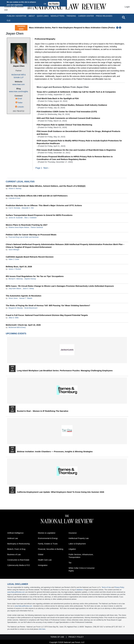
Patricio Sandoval (37, 228)
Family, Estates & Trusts (48, 544)
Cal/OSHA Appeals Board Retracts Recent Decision (30, 257)
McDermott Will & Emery (17, 328)
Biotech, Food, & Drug (16, 549)
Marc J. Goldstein (30, 218)
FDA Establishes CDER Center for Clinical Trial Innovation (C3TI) (67, 112)
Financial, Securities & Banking (51, 549)
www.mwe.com (19, 84)
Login (127, 7)
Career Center (86, 16)
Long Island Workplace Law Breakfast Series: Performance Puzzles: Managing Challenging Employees (65, 371)
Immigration (43, 565)
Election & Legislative (47, 533)
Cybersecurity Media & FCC (19, 565)
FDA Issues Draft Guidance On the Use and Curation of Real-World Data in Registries (76, 150)
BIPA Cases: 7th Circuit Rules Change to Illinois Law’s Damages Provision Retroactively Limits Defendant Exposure (60, 286)
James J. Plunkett (15, 269)
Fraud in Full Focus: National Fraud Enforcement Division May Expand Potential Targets (47, 315)
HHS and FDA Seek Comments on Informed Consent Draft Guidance (68, 118)
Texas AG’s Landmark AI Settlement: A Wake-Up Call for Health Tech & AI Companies (76, 92)
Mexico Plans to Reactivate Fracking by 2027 (27, 225)
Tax (70, 563)
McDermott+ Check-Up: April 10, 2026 (23, 325)
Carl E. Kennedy (14, 208)
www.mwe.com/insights (19, 91)
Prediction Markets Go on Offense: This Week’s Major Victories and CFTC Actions (44, 206)
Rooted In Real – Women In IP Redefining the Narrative (43, 411)
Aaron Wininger (14, 250)
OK (45, 4)
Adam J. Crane (14, 259)
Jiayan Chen (19, 66)
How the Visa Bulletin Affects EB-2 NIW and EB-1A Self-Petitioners (37, 196)
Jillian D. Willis (14, 318)
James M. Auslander (16, 218)
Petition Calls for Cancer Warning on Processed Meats (31, 235)
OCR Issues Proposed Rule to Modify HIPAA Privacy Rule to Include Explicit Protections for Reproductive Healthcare (79, 142)
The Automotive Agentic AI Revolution (24, 296)
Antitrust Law (13, 538)
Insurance (73, 533)
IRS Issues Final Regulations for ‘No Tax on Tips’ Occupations (35, 276)
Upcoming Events (16, 334)
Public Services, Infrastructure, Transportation (81, 556)
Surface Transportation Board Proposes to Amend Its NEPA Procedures (39, 215)
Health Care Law (45, 560)
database (80, 590)
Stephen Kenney (30, 279)
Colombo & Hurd (14, 198)
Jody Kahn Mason (15, 289)
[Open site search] (124, 17)
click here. (42, 629)
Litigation (72, 549)
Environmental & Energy (48, 538)
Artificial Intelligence (15, 533)
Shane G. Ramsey (15, 189)
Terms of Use (106, 587)
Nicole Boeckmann (31, 308)
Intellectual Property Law (79, 538)
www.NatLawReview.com (16, 592)
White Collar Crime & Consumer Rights (82, 570)
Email (20, 99)
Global (41, 555)
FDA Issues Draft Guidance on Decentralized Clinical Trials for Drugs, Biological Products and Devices (78, 133)
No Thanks (54, 4)
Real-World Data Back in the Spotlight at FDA (58, 98)
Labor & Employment (77, 544)
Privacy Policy (119, 587)
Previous (117, 28)
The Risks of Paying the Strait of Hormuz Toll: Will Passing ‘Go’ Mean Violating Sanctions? (48, 306)
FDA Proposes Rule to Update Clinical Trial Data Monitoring (64, 125)
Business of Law (14, 555)
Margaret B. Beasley (16, 308)
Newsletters (58, 16)
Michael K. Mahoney (16, 279)
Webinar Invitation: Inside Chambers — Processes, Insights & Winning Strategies (55, 452)
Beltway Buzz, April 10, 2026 (19, 267)
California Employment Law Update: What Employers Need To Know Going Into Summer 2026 (60, 492)
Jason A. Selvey (28, 289)
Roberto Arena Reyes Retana (19, 228)
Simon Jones (13, 298)
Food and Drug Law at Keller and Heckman (24, 237)
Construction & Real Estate (18, 560)
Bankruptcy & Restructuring (18, 544)
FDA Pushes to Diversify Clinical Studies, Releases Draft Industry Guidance (72, 105)
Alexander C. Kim (28, 208)
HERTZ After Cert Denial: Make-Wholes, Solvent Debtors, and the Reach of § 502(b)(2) (46, 186)
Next (120, 28)
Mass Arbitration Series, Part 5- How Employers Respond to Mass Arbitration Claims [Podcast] (79, 28)
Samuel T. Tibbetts (26, 298)
